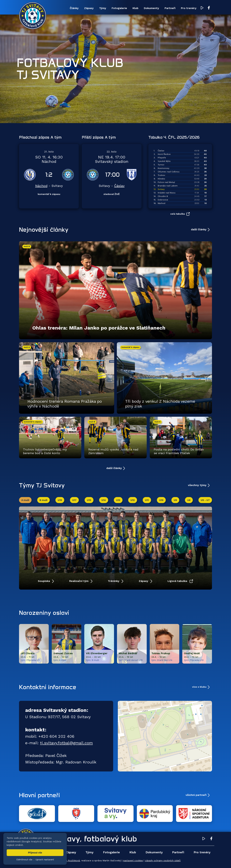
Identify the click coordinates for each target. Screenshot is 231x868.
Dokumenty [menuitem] (151, 8)
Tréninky (114, 581)
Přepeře (162, 158)
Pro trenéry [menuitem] (189, 8)
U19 (60, 500)
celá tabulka (178, 214)
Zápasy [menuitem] (89, 8)
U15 (89, 500)
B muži (43, 500)
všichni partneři (196, 795)
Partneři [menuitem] (170, 8)
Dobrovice (163, 200)
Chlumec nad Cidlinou (169, 172)
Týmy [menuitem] (103, 8)
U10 (161, 500)
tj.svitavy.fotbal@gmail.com (66, 743)
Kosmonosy (163, 168)
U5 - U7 (205, 500)
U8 (189, 500)
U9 (175, 500)
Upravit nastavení (45, 860)
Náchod (41, 186)
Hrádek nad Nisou (167, 193)
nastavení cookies (133, 860)
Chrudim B (163, 196)
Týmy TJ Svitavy (42, 485)
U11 (147, 500)
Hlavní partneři (39, 795)
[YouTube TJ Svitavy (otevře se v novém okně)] (202, 8)
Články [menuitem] (74, 8)
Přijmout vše (35, 853)
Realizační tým (79, 581)
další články (199, 229)
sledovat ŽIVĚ (112, 194)
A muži (25, 500)
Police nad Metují (166, 182)
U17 (74, 500)
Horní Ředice (164, 154)
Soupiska (44, 581)
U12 (133, 500)
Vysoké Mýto (164, 161)
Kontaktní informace (48, 687)
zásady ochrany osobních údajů (163, 860)
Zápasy (144, 581)
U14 (104, 500)
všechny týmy (197, 485)
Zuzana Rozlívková (69, 860)
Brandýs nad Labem (168, 186)
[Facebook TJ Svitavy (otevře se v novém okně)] (209, 8)
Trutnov (161, 175)
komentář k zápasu (49, 194)
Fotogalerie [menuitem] (119, 8)
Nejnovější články (44, 229)
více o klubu (199, 687)
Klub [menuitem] (135, 8)
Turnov (161, 165)
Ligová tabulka (178, 581)
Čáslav (119, 186)
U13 (118, 500)
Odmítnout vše (24, 860)
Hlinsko (161, 179)
